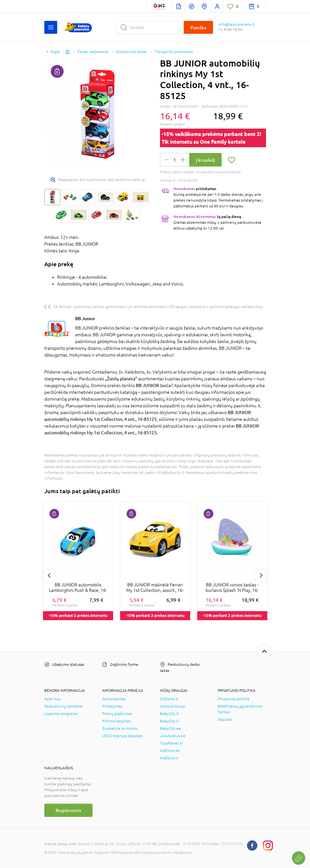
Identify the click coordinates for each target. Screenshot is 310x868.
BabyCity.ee (170, 728)
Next (261, 575)
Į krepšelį (205, 160)
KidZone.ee (170, 751)
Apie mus (52, 699)
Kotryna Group (173, 706)
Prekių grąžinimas (117, 714)
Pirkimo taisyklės (116, 721)
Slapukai (225, 719)
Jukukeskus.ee (173, 736)
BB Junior (85, 318)
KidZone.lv (169, 758)
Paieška (198, 27)
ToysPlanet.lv (171, 743)
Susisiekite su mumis (120, 728)
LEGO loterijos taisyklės (122, 736)
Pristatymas (112, 706)
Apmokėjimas (114, 699)
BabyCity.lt (169, 714)
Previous (49, 575)
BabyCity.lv (170, 721)
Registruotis (68, 810)
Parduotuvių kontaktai (64, 706)
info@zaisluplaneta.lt (236, 24)
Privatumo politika (234, 699)
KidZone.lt (169, 699)
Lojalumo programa (61, 714)
